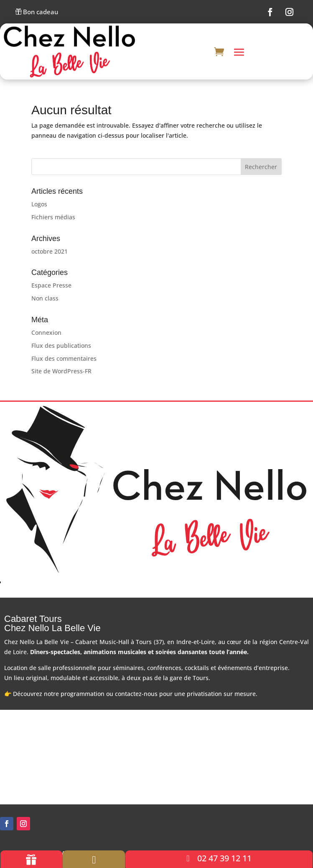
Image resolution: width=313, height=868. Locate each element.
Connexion (46, 333)
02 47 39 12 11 (224, 858)
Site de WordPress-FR (61, 371)
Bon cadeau (37, 12)
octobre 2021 (50, 251)
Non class (45, 298)
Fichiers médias (53, 217)
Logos (39, 204)
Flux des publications (61, 345)
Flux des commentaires (64, 358)
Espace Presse (51, 285)
